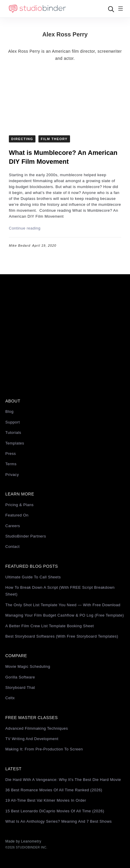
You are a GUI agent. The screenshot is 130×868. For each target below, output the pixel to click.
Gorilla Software (20, 677)
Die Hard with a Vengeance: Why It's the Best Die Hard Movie (63, 780)
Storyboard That (20, 687)
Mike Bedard (20, 246)
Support (13, 422)
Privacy (12, 475)
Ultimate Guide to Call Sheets (33, 577)
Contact (12, 547)
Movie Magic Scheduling (28, 666)
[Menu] (121, 9)
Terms (11, 464)
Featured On (17, 515)
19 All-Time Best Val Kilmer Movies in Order (46, 800)
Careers (13, 526)
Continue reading (25, 228)
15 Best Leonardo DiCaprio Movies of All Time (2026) (55, 811)
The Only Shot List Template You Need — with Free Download (63, 605)
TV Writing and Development (32, 739)
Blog (9, 411)
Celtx (10, 698)
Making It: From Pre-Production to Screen (44, 749)
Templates (15, 443)
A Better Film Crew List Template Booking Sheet (50, 626)
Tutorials (13, 433)
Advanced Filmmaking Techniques (37, 728)
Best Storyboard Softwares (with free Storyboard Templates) (62, 636)
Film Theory (54, 139)
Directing (22, 139)
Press (11, 454)
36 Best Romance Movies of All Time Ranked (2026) (54, 790)
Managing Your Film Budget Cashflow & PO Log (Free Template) (65, 615)
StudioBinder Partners (26, 536)
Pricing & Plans (19, 505)
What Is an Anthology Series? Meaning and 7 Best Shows (58, 821)
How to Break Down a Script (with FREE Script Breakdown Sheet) (60, 591)
